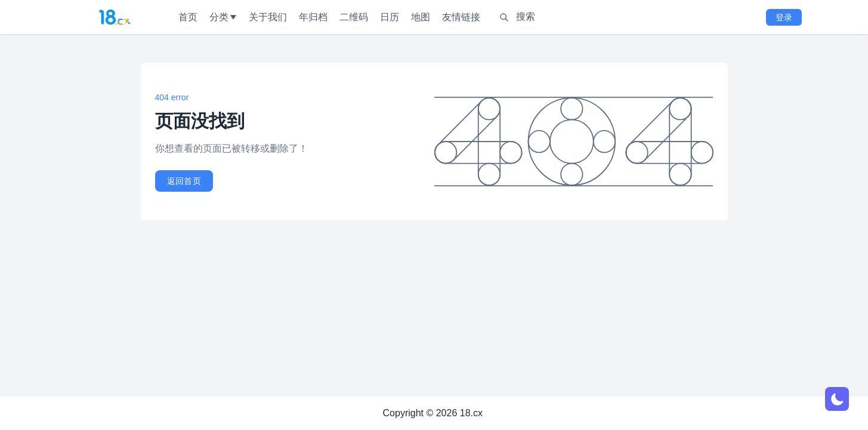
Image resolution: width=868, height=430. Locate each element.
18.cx (471, 413)
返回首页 (184, 181)
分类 (223, 17)
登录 (784, 17)
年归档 (313, 17)
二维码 (354, 17)
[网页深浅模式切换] (837, 399)
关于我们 (268, 17)
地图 (421, 17)
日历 (390, 17)
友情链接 (461, 17)
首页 (188, 17)
